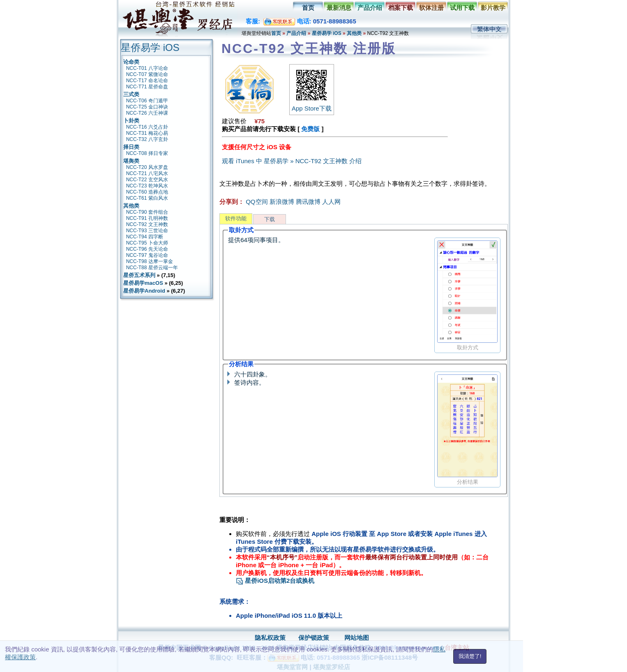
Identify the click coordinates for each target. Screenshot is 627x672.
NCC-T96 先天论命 (147, 249)
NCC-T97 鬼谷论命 (147, 255)
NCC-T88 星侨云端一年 (152, 268)
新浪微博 (282, 202)
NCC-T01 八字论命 (147, 68)
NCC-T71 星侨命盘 (147, 87)
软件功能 (236, 218)
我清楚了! (470, 656)
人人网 (331, 202)
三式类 (131, 94)
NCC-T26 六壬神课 (147, 113)
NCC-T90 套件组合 (147, 212)
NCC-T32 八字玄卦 (147, 139)
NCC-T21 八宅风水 (147, 173)
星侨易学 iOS (327, 33)
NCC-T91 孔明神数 (147, 218)
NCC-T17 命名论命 (147, 81)
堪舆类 (131, 161)
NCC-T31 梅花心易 (147, 133)
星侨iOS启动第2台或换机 (275, 581)
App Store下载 (312, 105)
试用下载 (462, 8)
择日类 (131, 147)
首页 (308, 8)
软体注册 (431, 8)
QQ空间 (257, 202)
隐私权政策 (270, 638)
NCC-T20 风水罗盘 (147, 167)
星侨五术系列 (139, 275)
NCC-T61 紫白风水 (147, 198)
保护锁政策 (314, 638)
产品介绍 (370, 8)
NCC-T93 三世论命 (147, 231)
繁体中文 (489, 29)
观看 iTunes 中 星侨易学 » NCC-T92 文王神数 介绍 (292, 161)
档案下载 (401, 8)
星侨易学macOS (143, 283)
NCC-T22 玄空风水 (147, 180)
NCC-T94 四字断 (145, 237)
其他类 (354, 33)
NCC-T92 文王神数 (147, 224)
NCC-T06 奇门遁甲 (147, 101)
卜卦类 (131, 121)
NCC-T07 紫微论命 (147, 74)
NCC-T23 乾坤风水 (147, 186)
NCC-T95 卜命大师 (147, 243)
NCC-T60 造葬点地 (147, 192)
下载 (270, 219)
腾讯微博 (308, 202)
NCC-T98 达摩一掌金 (150, 261)
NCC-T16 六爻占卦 (147, 127)
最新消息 (339, 8)
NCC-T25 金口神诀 (147, 107)
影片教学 (493, 8)
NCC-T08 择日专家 (147, 153)
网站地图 (357, 638)
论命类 (131, 62)
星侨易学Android (144, 291)
